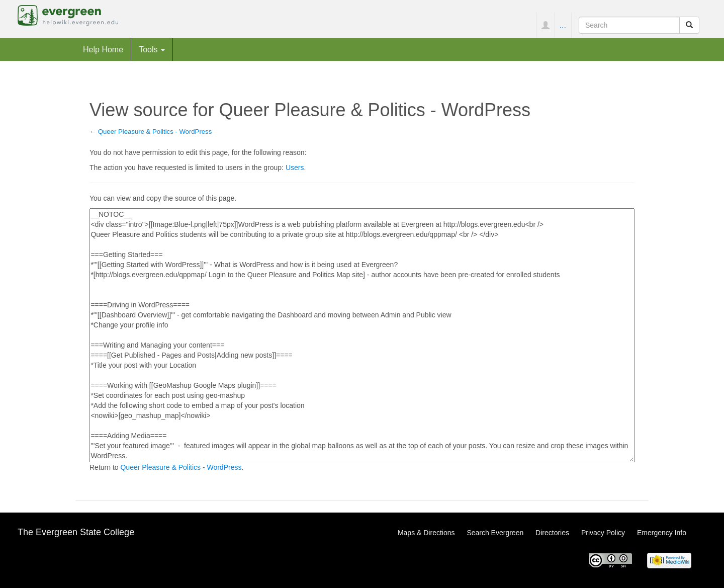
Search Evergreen (495, 533)
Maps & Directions (426, 533)
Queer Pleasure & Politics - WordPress (155, 132)
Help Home (103, 49)
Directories (552, 533)
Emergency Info (662, 533)
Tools (152, 49)
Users (295, 167)
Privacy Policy (603, 533)
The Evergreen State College (76, 532)
